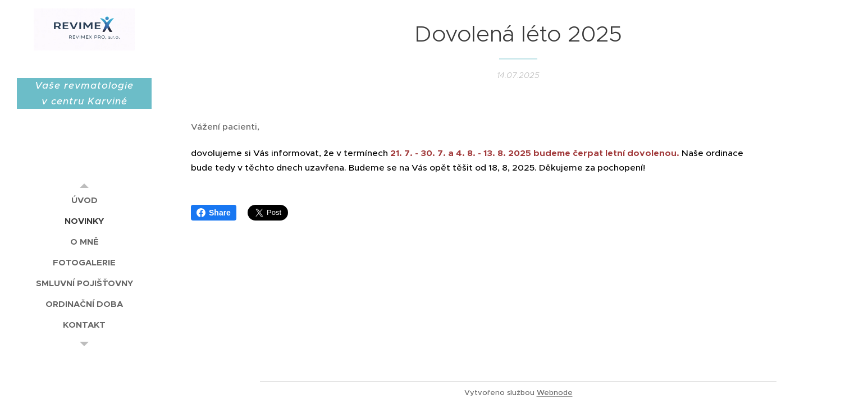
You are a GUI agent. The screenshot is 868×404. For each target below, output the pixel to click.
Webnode (555, 392)
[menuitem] (84, 200)
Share (214, 213)
